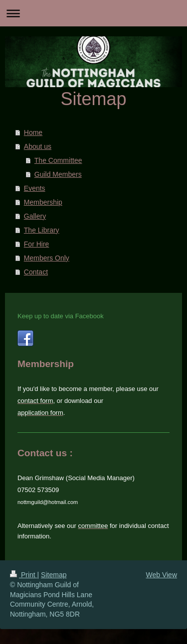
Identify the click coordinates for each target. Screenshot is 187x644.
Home (33, 132)
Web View (161, 575)
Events (35, 188)
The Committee (58, 160)
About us (38, 146)
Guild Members (58, 174)
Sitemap (54, 575)
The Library (42, 230)
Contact (36, 272)
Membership (43, 202)
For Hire (37, 244)
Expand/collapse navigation (93, 13)
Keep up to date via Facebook (61, 316)
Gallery (35, 216)
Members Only (47, 258)
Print (24, 575)
